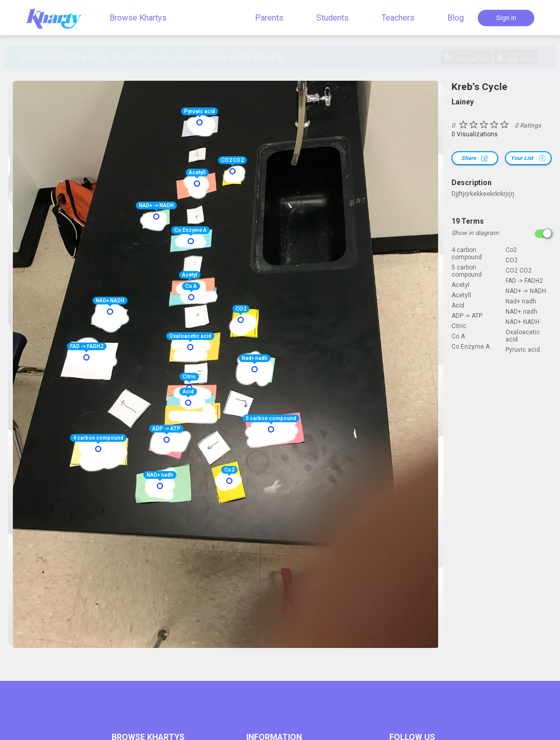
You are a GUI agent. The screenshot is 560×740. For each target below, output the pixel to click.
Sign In (506, 18)
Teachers (398, 18)
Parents (269, 18)
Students (332, 18)
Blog (456, 18)
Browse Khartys (138, 18)
